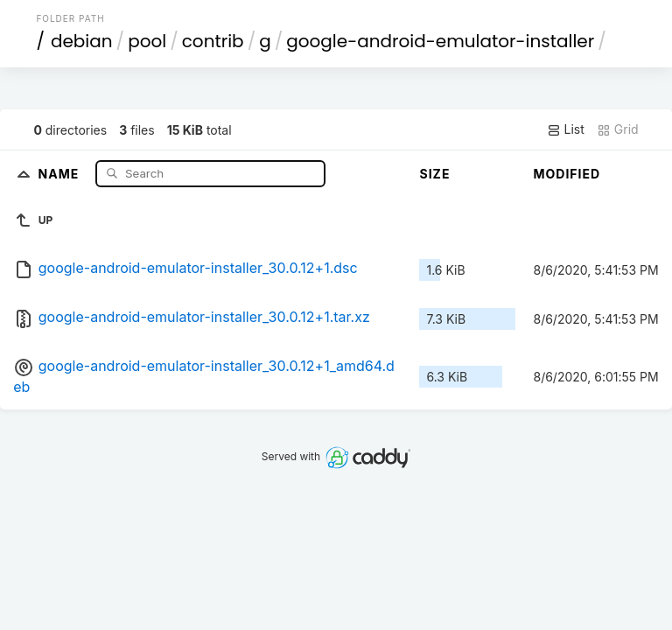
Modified (567, 174)
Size (434, 174)
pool (147, 41)
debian (82, 41)
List (566, 129)
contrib (213, 41)
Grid (618, 129)
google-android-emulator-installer (440, 41)
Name (61, 173)
